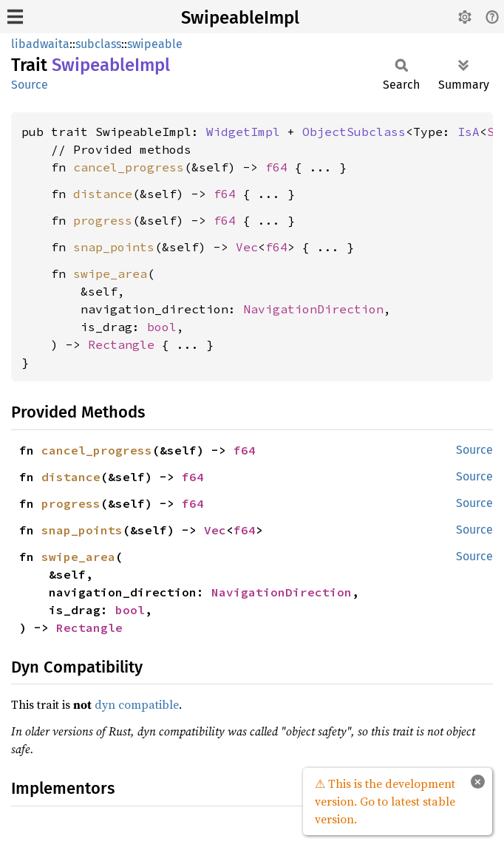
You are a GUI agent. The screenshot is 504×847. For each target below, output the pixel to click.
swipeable (155, 44)
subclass (98, 44)
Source (30, 85)
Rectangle (121, 344)
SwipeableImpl (240, 18)
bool (162, 327)
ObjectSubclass (354, 132)
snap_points (114, 247)
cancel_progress (129, 167)
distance (103, 194)
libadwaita (40, 44)
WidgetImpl (243, 132)
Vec (247, 247)
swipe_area (110, 273)
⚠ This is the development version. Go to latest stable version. (385, 801)
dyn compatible (137, 704)
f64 (276, 167)
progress (103, 220)
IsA (469, 132)
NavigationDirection (313, 309)
